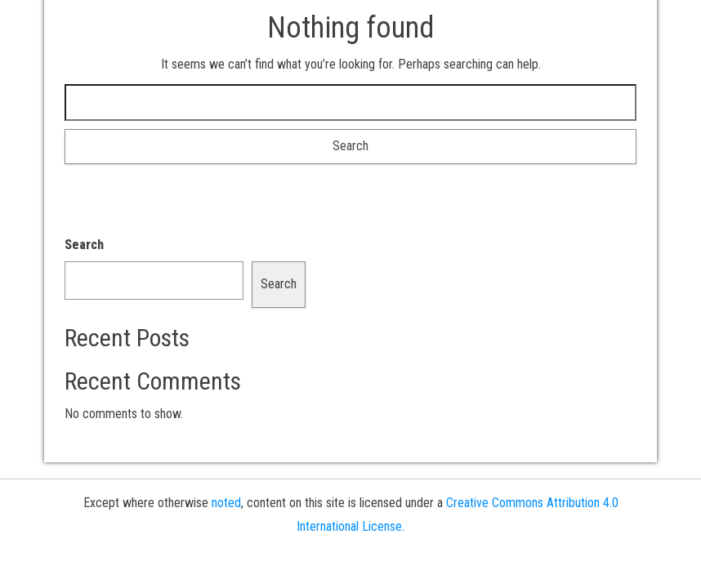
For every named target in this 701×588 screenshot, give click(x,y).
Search (84, 245)
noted (226, 503)
